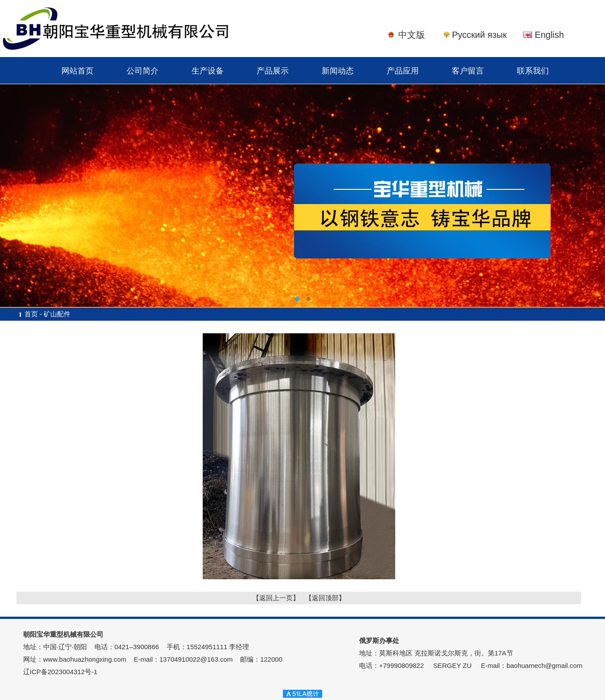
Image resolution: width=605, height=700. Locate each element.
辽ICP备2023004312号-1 (60, 672)
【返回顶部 (322, 598)
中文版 (412, 35)
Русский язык (479, 35)
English (549, 35)
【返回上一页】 (276, 598)
